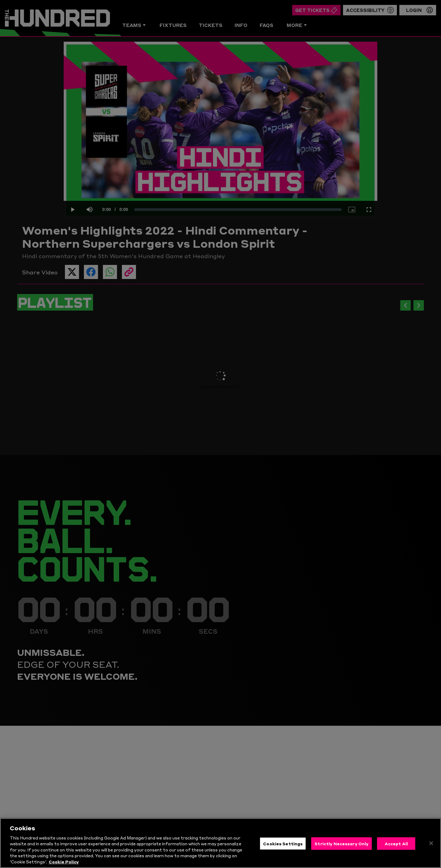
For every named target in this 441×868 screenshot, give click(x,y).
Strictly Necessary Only (341, 848)
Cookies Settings (283, 848)
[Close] (431, 848)
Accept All (396, 848)
